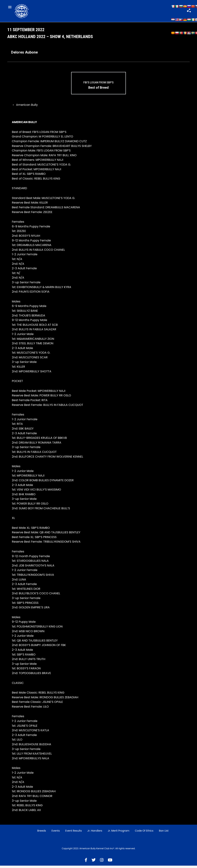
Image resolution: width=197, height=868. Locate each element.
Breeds (42, 833)
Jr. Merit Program (119, 833)
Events (56, 833)
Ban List (164, 833)
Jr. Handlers (95, 833)
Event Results (74, 833)
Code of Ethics (144, 833)
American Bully (27, 107)
